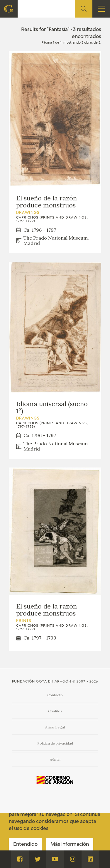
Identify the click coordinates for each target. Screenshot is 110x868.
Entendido (25, 845)
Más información (70, 845)
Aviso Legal (55, 727)
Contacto (55, 695)
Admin (55, 759)
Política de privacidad (55, 743)
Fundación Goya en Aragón (42, 681)
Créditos (55, 711)
